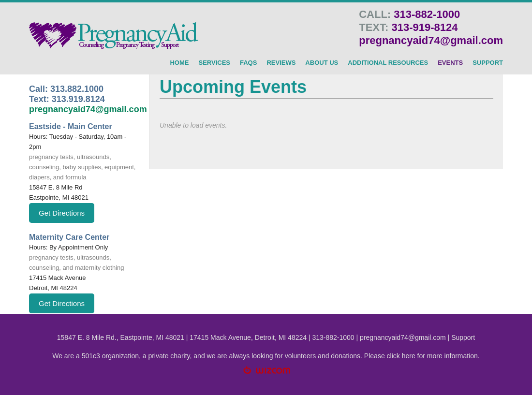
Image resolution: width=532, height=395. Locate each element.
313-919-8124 (424, 27)
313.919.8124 (78, 99)
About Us (322, 63)
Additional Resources (388, 63)
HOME (179, 63)
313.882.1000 (77, 89)
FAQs (248, 63)
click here (401, 356)
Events (450, 63)
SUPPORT (488, 63)
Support (463, 337)
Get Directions (62, 213)
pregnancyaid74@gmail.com (431, 40)
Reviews (281, 63)
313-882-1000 (427, 14)
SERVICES (214, 63)
